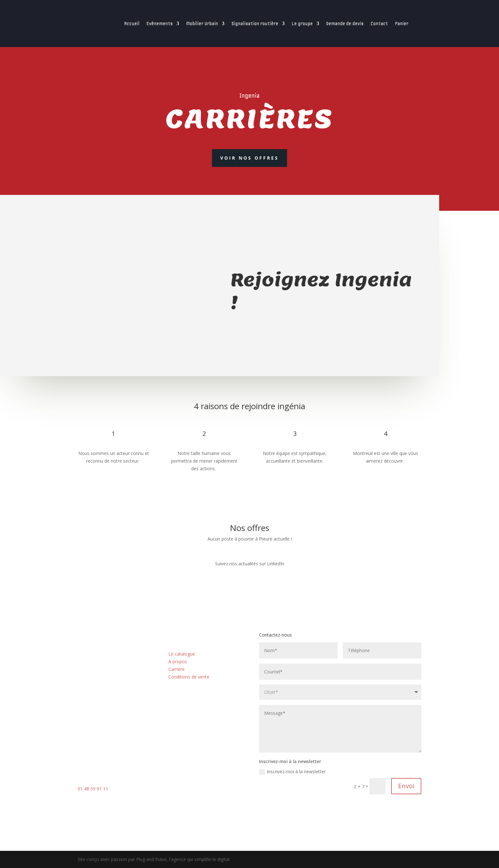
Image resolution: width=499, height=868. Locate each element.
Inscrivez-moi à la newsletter (292, 772)
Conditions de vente (189, 677)
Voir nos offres (250, 158)
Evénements (160, 24)
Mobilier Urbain (202, 24)
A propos (178, 661)
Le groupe (302, 24)
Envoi (406, 786)
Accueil (132, 24)
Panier (402, 24)
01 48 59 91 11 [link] (93, 789)
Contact (380, 24)
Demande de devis (345, 24)
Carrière (176, 669)
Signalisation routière (255, 24)
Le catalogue (182, 654)
